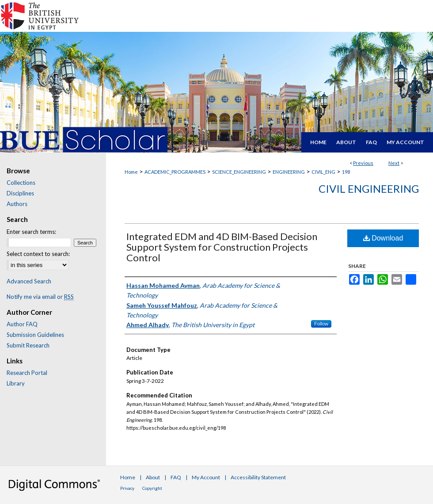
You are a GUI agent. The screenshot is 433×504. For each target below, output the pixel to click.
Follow (321, 324)
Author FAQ (22, 324)
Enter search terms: (31, 232)
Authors (17, 204)
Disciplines (20, 193)
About (153, 477)
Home (131, 172)
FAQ (176, 477)
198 (346, 172)
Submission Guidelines (35, 335)
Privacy (127, 488)
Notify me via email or (40, 297)
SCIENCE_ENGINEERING (239, 172)
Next (394, 163)
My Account (206, 477)
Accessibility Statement (258, 477)
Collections (21, 183)
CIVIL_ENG (323, 172)
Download (383, 238)
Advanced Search (29, 281)
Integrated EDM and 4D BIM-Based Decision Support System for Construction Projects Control (222, 247)
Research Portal (27, 373)
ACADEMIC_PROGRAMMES (175, 172)
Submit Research (28, 345)
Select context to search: (38, 254)
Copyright (152, 488)
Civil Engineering (369, 189)
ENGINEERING (289, 172)
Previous (363, 163)
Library (16, 383)
